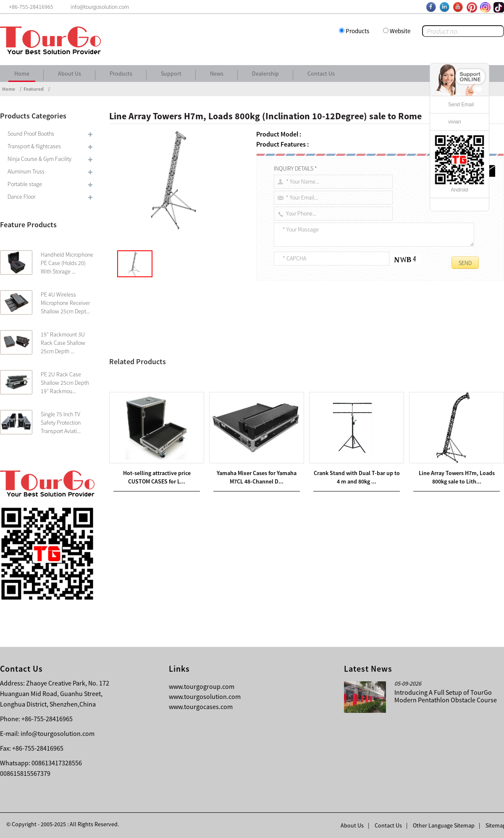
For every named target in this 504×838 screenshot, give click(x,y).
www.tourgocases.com (201, 707)
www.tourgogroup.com (202, 686)
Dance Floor (21, 197)
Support (171, 74)
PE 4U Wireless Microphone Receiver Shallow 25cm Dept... (65, 303)
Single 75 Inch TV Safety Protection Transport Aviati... (61, 423)
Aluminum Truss (26, 171)
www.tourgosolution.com (205, 696)
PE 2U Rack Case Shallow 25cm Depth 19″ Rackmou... (65, 383)
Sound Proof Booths (31, 134)
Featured (34, 89)
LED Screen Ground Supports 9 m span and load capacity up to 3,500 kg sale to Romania (235, 390)
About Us (70, 74)
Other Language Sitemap (444, 825)
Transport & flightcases (34, 146)
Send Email (461, 105)
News (217, 74)
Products (357, 31)
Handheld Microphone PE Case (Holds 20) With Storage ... (67, 263)
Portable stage (25, 184)
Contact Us (321, 74)
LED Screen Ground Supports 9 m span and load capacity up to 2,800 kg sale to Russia (242, 380)
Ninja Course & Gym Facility (39, 159)
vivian (455, 122)
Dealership (265, 74)
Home (22, 74)
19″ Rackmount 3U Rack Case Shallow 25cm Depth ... (63, 343)
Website (400, 31)
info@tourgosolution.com (58, 733)
